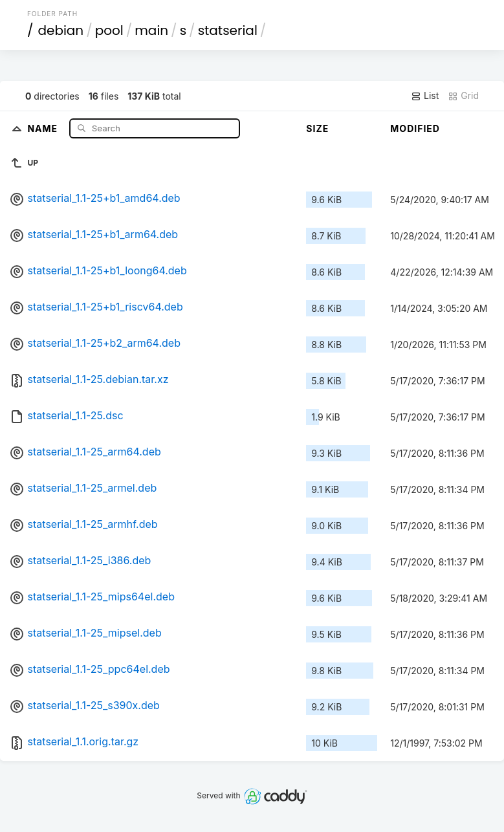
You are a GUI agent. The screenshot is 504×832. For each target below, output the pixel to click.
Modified (415, 128)
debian (60, 30)
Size (317, 128)
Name (44, 128)
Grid (463, 96)
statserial (228, 30)
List (425, 96)
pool (109, 30)
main (151, 30)
